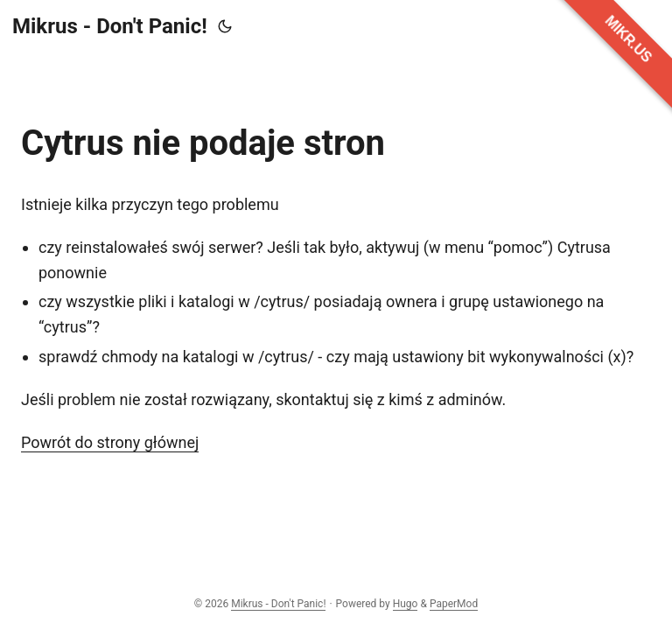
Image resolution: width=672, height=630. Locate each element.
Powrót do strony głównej (110, 442)
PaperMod (454, 604)
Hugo (406, 604)
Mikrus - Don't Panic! (110, 26)
